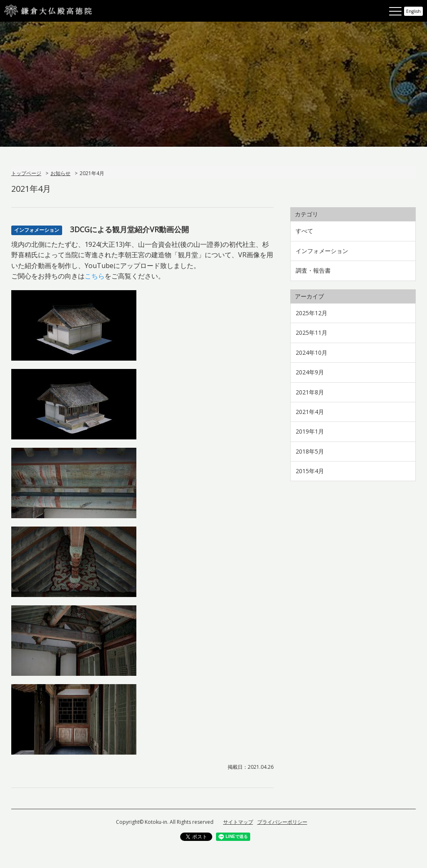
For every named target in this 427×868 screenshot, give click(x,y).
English (413, 11)
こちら (95, 276)
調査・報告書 (313, 270)
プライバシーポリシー (282, 822)
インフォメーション (322, 251)
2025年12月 (311, 313)
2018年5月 (310, 451)
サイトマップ (238, 822)
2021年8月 (310, 392)
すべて (304, 231)
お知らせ (60, 173)
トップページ (26, 173)
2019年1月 (310, 431)
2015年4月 (310, 471)
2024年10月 (311, 352)
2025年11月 (311, 332)
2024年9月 (310, 372)
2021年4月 (310, 412)
